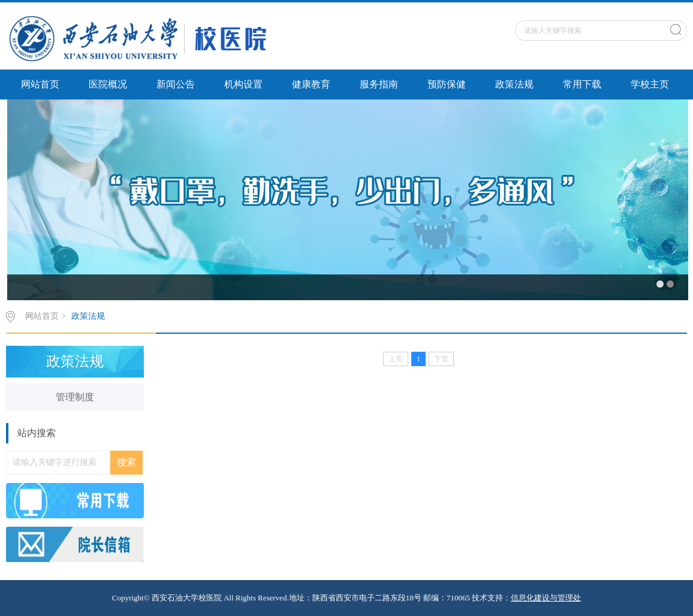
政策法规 (514, 84)
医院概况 (108, 84)
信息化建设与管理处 (546, 598)
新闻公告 (176, 84)
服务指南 (379, 84)
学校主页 (650, 84)
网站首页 (40, 84)
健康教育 (311, 84)
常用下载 (582, 84)
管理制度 (75, 397)
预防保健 (447, 84)
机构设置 (243, 84)
